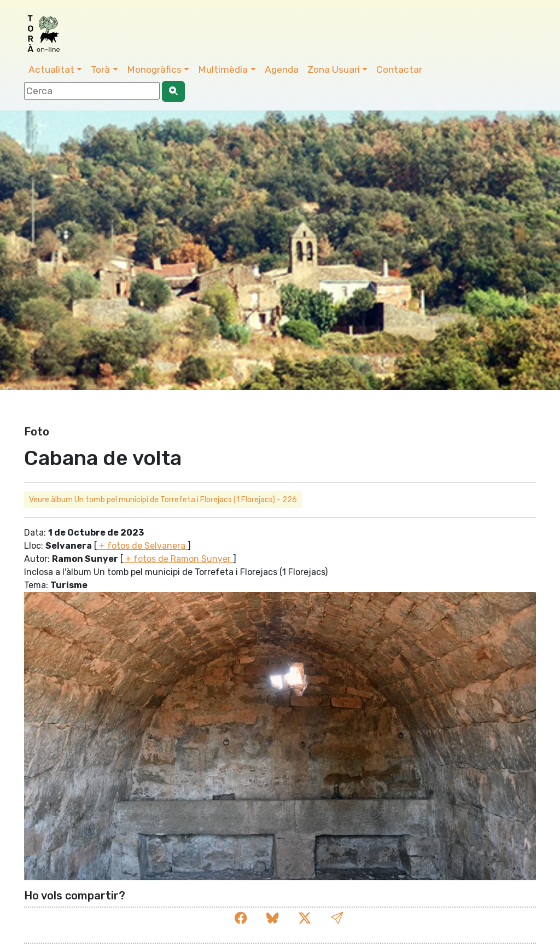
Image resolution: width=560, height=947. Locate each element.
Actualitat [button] (51, 69)
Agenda (282, 69)
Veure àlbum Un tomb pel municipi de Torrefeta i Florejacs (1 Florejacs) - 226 (163, 500)
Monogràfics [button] (154, 69)
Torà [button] (100, 69)
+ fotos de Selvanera (142, 546)
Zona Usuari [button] (334, 69)
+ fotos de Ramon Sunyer (178, 559)
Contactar (399, 69)
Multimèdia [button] (223, 69)
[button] (337, 918)
